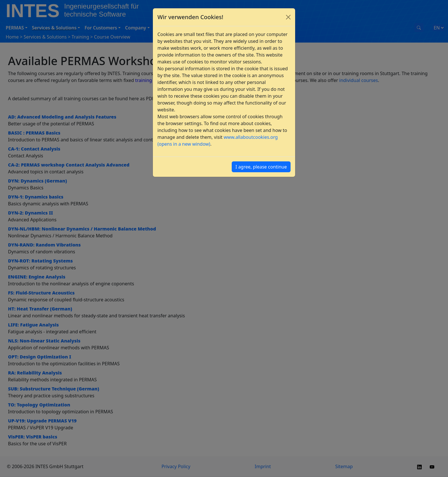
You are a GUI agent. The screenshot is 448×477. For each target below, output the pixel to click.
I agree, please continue (261, 167)
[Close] (288, 17)
